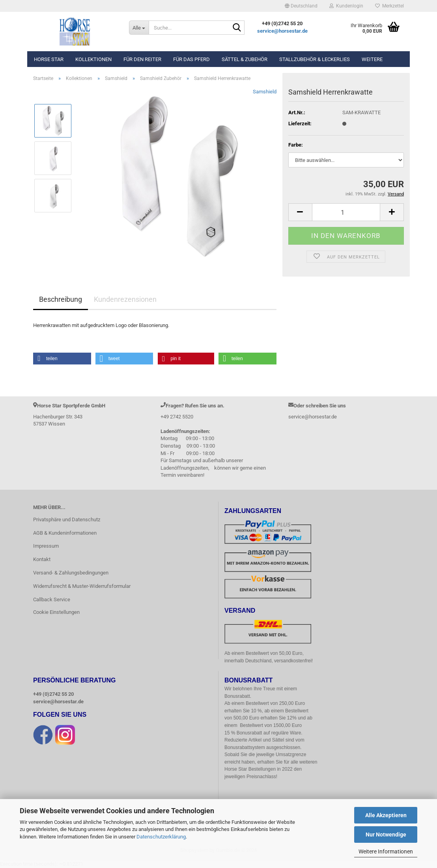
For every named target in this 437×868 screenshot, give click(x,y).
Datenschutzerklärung (161, 837)
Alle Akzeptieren (386, 815)
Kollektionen (93, 59)
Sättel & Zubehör (245, 59)
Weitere (372, 59)
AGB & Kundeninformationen (65, 533)
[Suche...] (139, 28)
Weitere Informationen (386, 851)
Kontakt (42, 559)
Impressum (46, 546)
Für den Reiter (142, 59)
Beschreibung (61, 299)
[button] (301, 6)
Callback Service (52, 599)
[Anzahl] (346, 212)
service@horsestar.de (282, 31)
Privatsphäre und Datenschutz (67, 519)
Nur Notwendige (386, 835)
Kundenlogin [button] (346, 6)
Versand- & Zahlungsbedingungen (71, 573)
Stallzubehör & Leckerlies (315, 59)
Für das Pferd (191, 59)
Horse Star (49, 59)
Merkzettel (389, 6)
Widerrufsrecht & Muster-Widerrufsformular (82, 586)
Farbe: (296, 145)
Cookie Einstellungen (56, 612)
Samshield (265, 92)
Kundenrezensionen (125, 299)
